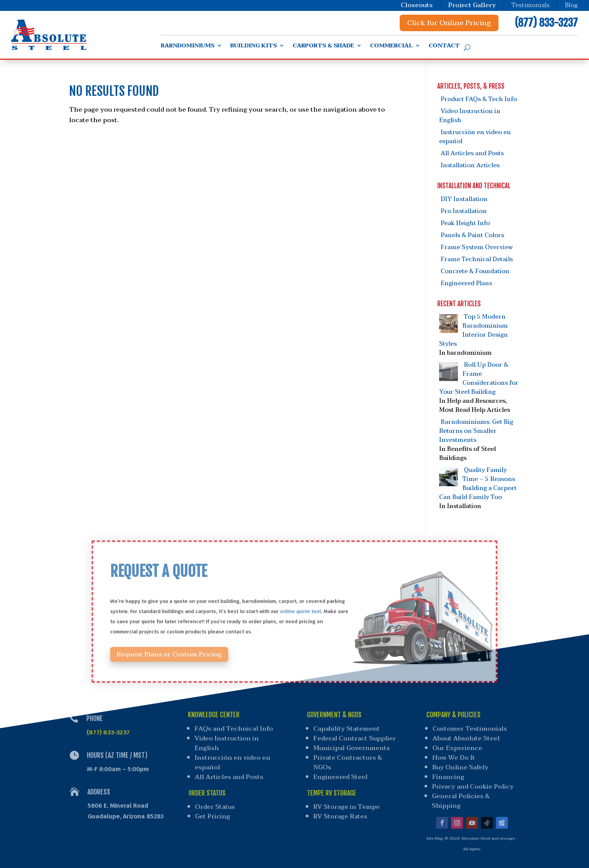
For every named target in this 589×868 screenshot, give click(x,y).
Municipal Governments (352, 748)
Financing (446, 775)
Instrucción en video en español (475, 137)
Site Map (430, 829)
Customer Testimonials (472, 730)
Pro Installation (464, 211)
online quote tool (299, 612)
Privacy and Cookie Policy (470, 783)
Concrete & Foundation (475, 271)
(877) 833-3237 (546, 23)
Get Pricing (214, 810)
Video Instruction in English (470, 116)
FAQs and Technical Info (233, 730)
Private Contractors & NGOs (347, 762)
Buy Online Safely (459, 766)
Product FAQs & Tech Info (479, 99)
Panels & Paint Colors (472, 235)
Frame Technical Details (477, 259)
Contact (444, 47)
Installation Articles (470, 165)
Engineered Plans (466, 283)
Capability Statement (347, 730)
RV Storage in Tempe (346, 802)
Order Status (217, 802)
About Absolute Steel (467, 739)
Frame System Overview (477, 247)
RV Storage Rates (339, 810)
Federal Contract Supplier (355, 739)
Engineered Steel (340, 775)
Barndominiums (188, 47)
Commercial (391, 47)
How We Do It (453, 757)
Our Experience (457, 748)
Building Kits (254, 47)
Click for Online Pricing (449, 23)
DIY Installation (464, 199)
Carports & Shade (323, 47)
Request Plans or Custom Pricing (192, 646)
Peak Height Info (465, 223)
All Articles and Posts (472, 153)
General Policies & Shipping (458, 796)
